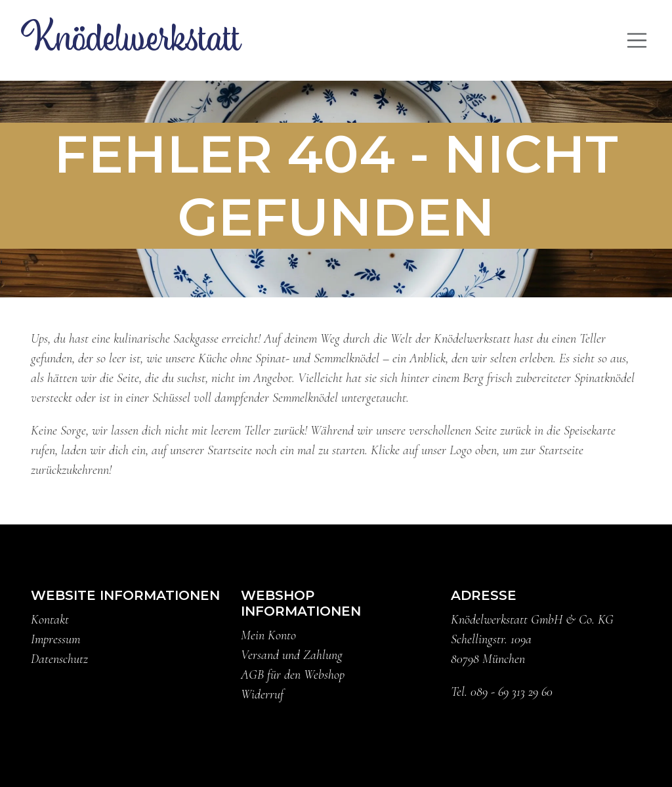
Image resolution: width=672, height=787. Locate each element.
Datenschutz (59, 659)
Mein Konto (268, 635)
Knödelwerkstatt (131, 40)
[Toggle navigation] (637, 41)
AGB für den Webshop (293, 675)
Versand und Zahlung (292, 655)
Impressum (55, 639)
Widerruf (262, 694)
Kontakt (50, 620)
